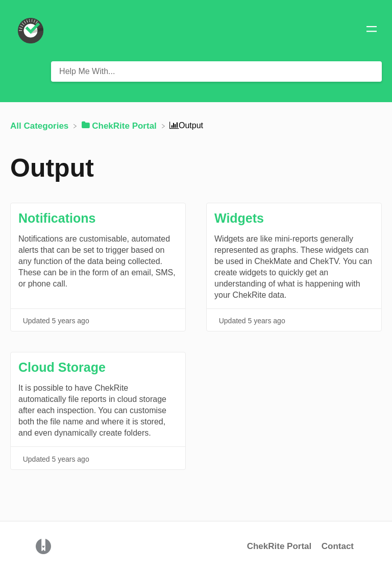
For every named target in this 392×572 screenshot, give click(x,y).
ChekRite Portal (279, 546)
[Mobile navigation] (372, 31)
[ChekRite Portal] (120, 125)
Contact (338, 546)
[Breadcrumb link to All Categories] (41, 125)
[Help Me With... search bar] (216, 71)
